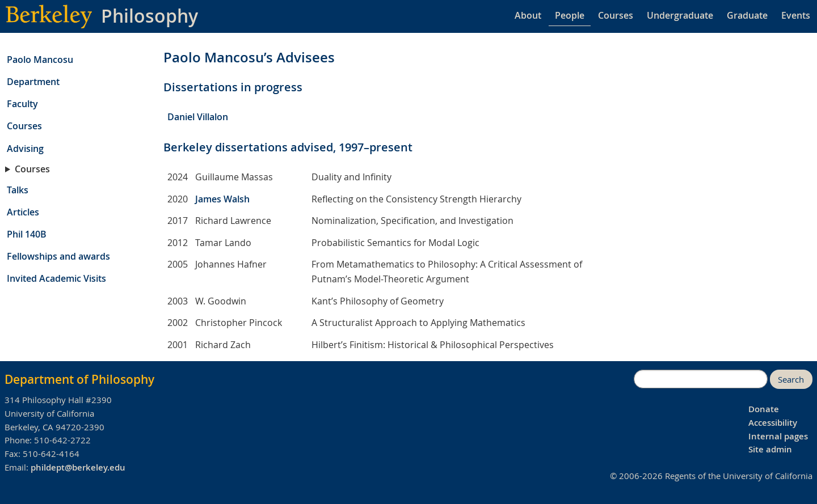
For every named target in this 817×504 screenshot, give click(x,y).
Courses (616, 15)
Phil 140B (27, 234)
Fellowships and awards (58, 256)
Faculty (22, 104)
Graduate (747, 15)
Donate (764, 409)
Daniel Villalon (198, 117)
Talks (18, 190)
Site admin (770, 449)
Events (796, 15)
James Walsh (222, 199)
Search (791, 380)
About (528, 15)
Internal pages (778, 436)
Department (33, 82)
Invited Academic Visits (56, 278)
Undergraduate (680, 15)
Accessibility (773, 423)
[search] (701, 379)
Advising (25, 149)
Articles (23, 212)
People (570, 15)
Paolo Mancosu (40, 60)
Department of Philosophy (79, 379)
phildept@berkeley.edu (78, 467)
